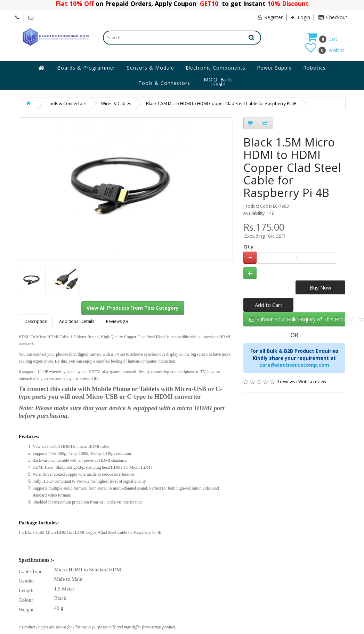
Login (301, 17)
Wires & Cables (116, 104)
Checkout (333, 17)
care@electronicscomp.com (294, 365)
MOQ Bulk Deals (218, 82)
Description (36, 321)
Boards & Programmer (86, 68)
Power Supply (274, 68)
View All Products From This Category (133, 308)
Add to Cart (269, 305)
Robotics (314, 68)
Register (270, 17)
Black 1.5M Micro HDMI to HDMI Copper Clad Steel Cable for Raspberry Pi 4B (221, 104)
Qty (248, 246)
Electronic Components (216, 68)
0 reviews (286, 382)
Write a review (312, 382)
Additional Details (77, 321)
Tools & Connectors (164, 83)
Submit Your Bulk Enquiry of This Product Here (297, 319)
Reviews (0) (117, 321)
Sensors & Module (151, 68)
